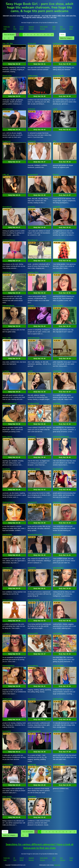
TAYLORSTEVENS (59, 240)
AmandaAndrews (59, 764)
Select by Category (67, 38)
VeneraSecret (7, 207)
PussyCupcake (58, 469)
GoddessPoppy (58, 699)
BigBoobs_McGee (34, 469)
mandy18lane (57, 633)
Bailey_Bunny (7, 437)
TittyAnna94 (57, 535)
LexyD (55, 109)
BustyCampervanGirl (10, 403)
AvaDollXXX (7, 633)
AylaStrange (32, 764)
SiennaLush (57, 502)
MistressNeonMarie (34, 731)
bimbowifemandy (34, 338)
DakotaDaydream (8, 306)
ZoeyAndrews (7, 535)
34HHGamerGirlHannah (61, 437)
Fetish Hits (57, 865)
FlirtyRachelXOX (33, 403)
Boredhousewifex (59, 600)
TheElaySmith (7, 699)
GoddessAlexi (58, 43)
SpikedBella (32, 797)
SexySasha (6, 469)
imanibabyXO (32, 502)
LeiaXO (30, 371)
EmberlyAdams (8, 764)
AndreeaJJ (31, 109)
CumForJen (32, 437)
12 (9, 38)
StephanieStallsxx (9, 502)
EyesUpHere (7, 731)
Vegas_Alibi (7, 338)
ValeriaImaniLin (58, 568)
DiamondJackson (8, 666)
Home (62, 35)
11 (5, 38)
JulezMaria (57, 403)
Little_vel (6, 175)
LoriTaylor (6, 371)
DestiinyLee (7, 141)
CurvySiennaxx (8, 109)
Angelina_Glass (33, 272)
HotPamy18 (32, 141)
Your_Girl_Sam (8, 43)
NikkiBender (57, 338)
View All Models (9, 35)
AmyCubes (31, 207)
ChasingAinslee (58, 666)
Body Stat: (14, 64)
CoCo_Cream (7, 797)
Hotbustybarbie (8, 600)
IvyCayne (31, 306)
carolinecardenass (9, 240)
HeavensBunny (33, 666)
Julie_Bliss (57, 731)
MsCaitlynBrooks (34, 600)
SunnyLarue (32, 43)
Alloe (55, 141)
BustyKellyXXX (33, 175)
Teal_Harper (32, 699)
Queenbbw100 (7, 568)
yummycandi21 (33, 633)
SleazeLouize (7, 76)
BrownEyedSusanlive (35, 535)
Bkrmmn (56, 175)
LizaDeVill (56, 207)
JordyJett (56, 272)
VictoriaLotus (7, 272)
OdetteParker (57, 371)
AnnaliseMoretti (58, 76)
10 (52, 35)
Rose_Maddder (58, 306)
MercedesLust (33, 240)
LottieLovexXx (33, 76)
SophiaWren (32, 568)
